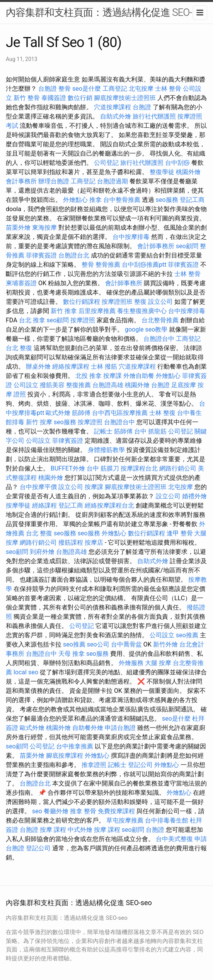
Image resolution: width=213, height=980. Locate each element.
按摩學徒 (18, 505)
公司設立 (26, 385)
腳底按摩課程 (65, 756)
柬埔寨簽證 (21, 283)
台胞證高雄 (108, 385)
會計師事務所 (156, 246)
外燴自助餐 (139, 376)
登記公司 (140, 765)
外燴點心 (75, 200)
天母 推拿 (72, 654)
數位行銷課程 (82, 302)
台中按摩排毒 (131, 237)
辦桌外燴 (38, 366)
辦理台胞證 (54, 181)
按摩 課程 (53, 830)
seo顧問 (187, 246)
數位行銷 (80, 98)
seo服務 (167, 200)
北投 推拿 (89, 376)
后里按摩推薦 (97, 311)
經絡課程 (44, 505)
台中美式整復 (174, 839)
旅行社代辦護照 (154, 116)
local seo (26, 672)
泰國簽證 (54, 98)
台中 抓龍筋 (150, 431)
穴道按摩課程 (112, 107)
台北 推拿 (32, 320)
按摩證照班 (117, 302)
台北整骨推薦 (160, 320)
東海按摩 (44, 228)
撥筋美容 (52, 385)
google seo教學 (146, 329)
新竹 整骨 (27, 98)
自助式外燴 (116, 116)
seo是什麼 (87, 89)
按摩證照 (83, 320)
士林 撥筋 (104, 366)
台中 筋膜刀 (103, 468)
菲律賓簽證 (41, 255)
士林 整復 (162, 413)
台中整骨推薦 (122, 200)
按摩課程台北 (139, 468)
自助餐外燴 (88, 728)
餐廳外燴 (56, 811)
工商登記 (115, 89)
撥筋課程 (71, 542)
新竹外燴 (165, 644)
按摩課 (112, 376)
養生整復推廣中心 (142, 311)
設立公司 (160, 302)
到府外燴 (42, 552)
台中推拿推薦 (75, 746)
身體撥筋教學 (106, 450)
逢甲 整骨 (180, 533)
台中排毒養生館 (167, 820)
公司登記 (106, 163)
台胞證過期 (112, 181)
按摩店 (94, 542)
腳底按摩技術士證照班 (125, 98)
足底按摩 (184, 385)
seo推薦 (187, 635)
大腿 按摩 (158, 663)
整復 (140, 302)
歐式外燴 (58, 413)
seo (37, 811)
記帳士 (103, 431)
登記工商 (192, 200)
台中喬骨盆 (126, 644)
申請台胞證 (120, 728)
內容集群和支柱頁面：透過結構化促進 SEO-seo (106, 12)
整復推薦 (78, 385)
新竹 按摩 (39, 422)
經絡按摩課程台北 (109, 505)
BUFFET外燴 (68, 468)
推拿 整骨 (83, 811)
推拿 (95, 200)
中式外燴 (80, 830)
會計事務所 (21, 181)
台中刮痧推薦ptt (144, 265)
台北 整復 (19, 348)
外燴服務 (131, 663)
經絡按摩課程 (71, 366)
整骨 (65, 89)
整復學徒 (162, 172)
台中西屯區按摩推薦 (120, 413)
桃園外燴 (188, 172)
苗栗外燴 (18, 228)
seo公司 (98, 644)
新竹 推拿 (64, 311)
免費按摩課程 (116, 811)
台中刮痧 (177, 163)
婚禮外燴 (194, 496)
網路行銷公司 (178, 468)
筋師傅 (81, 413)
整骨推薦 (108, 265)
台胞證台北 (74, 255)
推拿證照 (94, 765)
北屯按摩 (141, 89)
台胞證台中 (159, 339)
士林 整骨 (168, 89)
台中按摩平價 (38, 487)
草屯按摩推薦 (125, 820)
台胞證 (48, 89)
